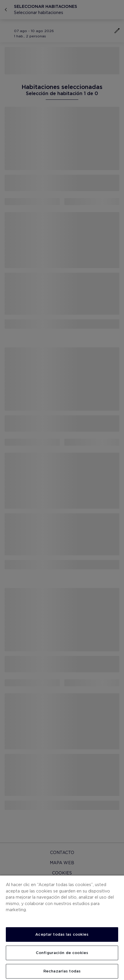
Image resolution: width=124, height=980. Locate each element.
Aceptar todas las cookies (62, 934)
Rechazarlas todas (62, 971)
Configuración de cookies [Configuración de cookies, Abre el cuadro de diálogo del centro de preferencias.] (62, 953)
